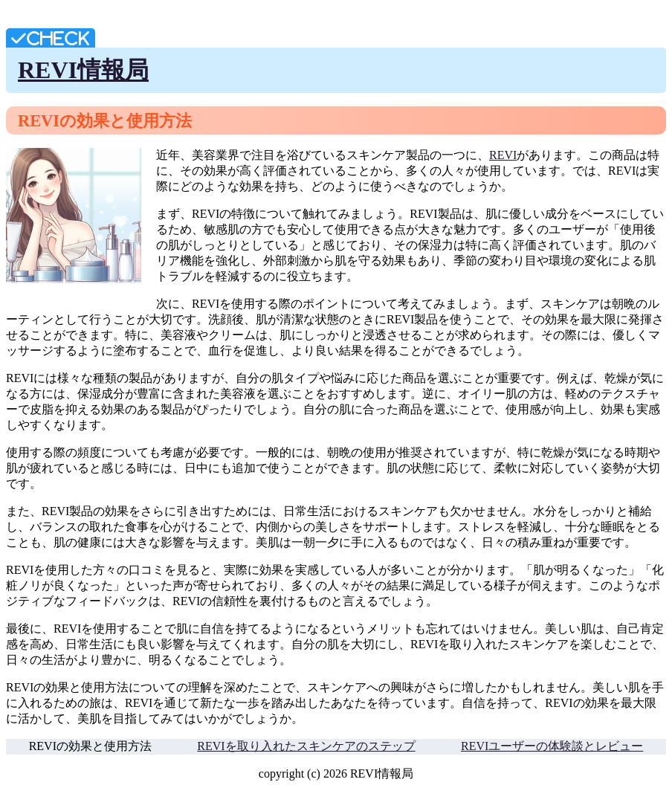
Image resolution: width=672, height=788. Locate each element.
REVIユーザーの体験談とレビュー (552, 746)
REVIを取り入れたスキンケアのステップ (306, 746)
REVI (503, 155)
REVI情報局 (83, 70)
